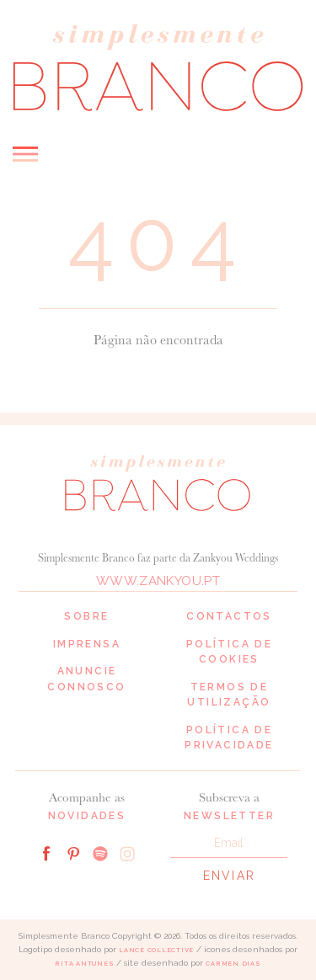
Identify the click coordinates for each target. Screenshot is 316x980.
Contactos (229, 616)
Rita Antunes (84, 964)
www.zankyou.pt (158, 581)
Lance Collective (156, 950)
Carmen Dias (233, 964)
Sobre (86, 616)
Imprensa (87, 644)
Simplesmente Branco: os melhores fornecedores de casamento (158, 67)
